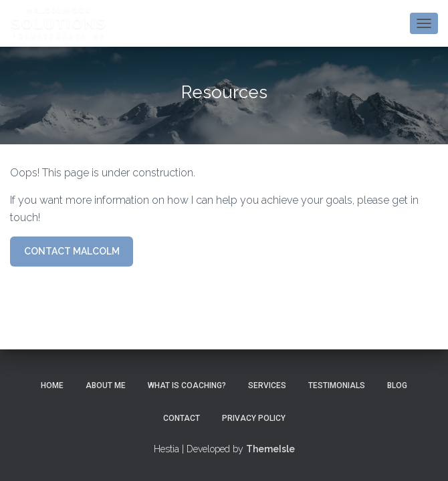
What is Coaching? (187, 385)
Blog (397, 385)
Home (52, 385)
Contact (182, 418)
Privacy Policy (254, 418)
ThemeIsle (270, 449)
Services (267, 385)
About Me (106, 385)
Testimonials (337, 385)
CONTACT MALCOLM (72, 251)
